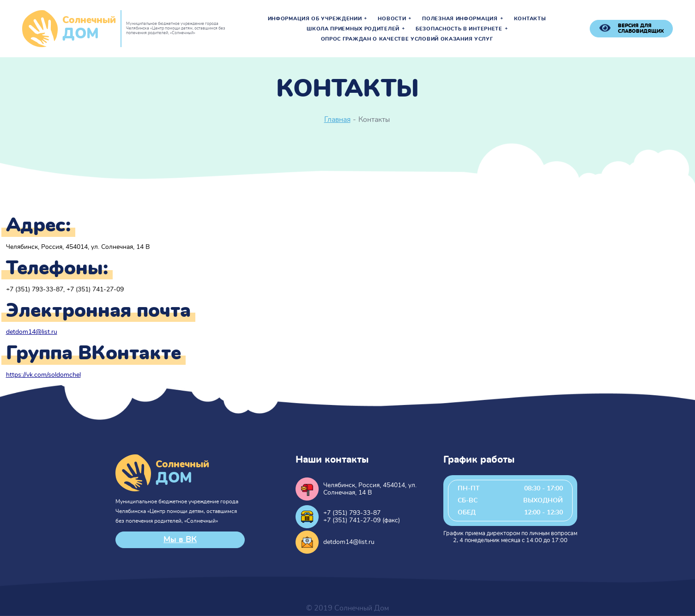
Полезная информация (460, 19)
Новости (392, 19)
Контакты (530, 19)
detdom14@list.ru (32, 332)
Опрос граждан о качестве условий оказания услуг (407, 39)
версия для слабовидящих (641, 28)
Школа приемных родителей (353, 29)
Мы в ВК (180, 540)
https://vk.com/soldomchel (43, 375)
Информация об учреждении (315, 19)
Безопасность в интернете (459, 29)
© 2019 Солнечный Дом (347, 608)
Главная (337, 120)
